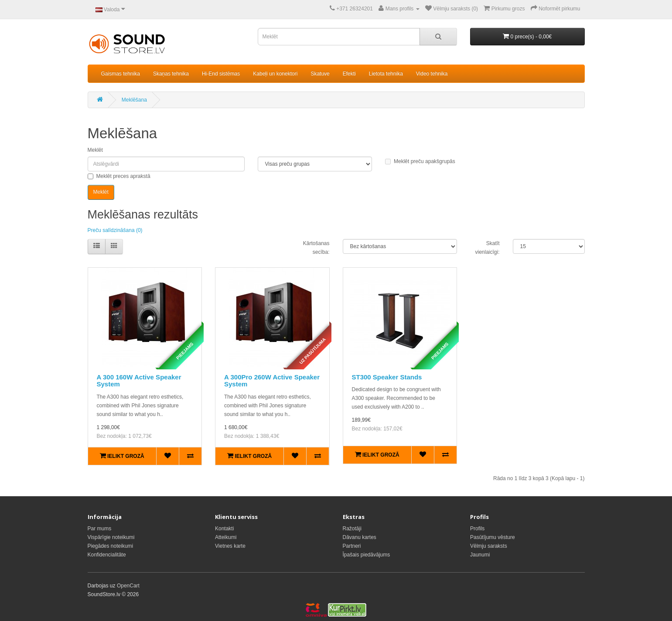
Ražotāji (352, 529)
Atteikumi (226, 537)
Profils (477, 529)
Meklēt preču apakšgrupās (420, 161)
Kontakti (224, 529)
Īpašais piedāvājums (367, 555)
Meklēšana (134, 100)
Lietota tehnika (386, 74)
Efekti (349, 74)
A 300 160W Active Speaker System (139, 381)
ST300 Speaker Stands (387, 377)
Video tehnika (432, 74)
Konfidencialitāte (107, 555)
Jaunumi (480, 555)
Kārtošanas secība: (316, 248)
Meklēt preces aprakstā (119, 176)
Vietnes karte (230, 546)
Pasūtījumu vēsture (493, 537)
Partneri (352, 546)
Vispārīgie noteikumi (111, 537)
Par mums (100, 529)
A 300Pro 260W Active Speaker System (272, 381)
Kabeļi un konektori (275, 74)
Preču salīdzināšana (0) (115, 230)
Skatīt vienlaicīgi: (487, 248)
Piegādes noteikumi (111, 546)
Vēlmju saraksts (489, 546)
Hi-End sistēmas (221, 74)
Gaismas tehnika (121, 74)
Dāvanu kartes (360, 537)
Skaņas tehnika (171, 74)
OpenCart (128, 586)
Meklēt (95, 150)
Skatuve (320, 74)
